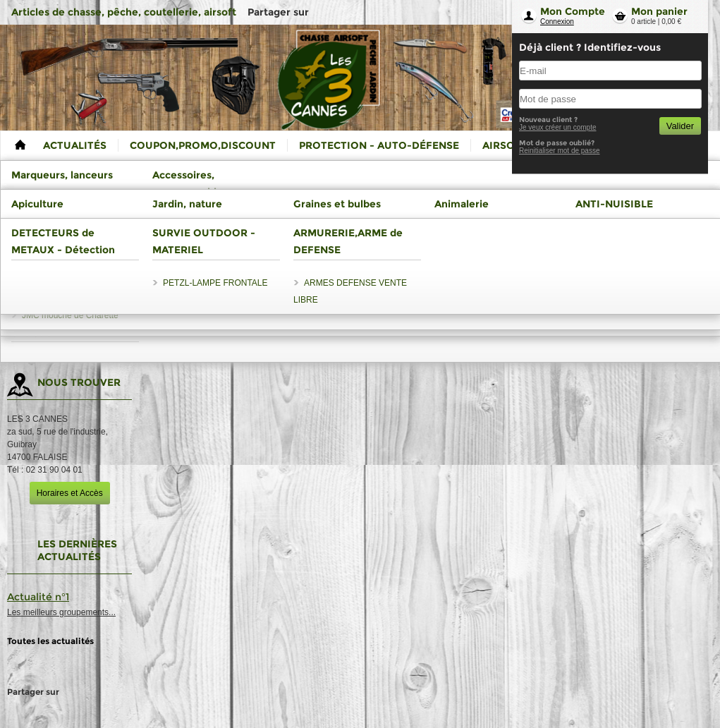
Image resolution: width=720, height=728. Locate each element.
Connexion (557, 22)
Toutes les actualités (50, 641)
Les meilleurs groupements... (61, 612)
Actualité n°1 (38, 597)
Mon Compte (573, 11)
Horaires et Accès (70, 493)
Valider (680, 126)
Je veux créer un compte (558, 127)
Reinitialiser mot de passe (560, 151)
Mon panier (659, 11)
